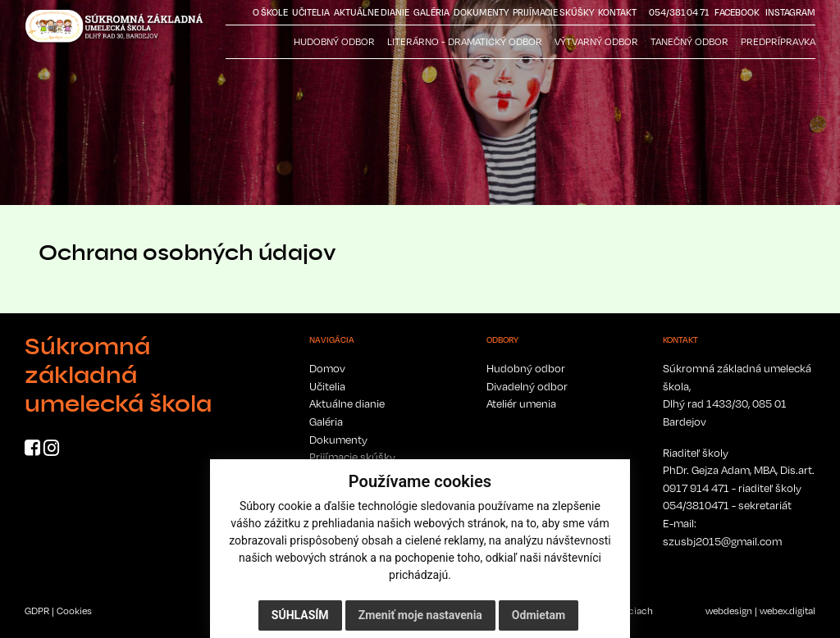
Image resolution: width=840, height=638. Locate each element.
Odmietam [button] (539, 615)
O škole (270, 12)
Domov (327, 368)
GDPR (37, 611)
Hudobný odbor (526, 368)
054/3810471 (696, 505)
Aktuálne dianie (372, 12)
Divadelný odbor (527, 386)
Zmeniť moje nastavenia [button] (420, 615)
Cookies (74, 611)
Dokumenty (481, 12)
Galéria (431, 12)
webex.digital (787, 611)
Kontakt (617, 12)
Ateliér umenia (521, 403)
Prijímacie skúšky (553, 12)
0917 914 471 (696, 488)
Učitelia (311, 12)
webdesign (729, 611)
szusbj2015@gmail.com (722, 541)
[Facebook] (32, 450)
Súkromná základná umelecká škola (118, 375)
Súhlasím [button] (300, 615)
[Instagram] (51, 450)
